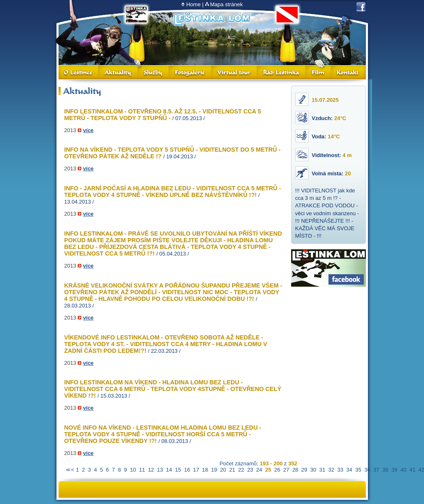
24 (259, 470)
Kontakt (348, 73)
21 (232, 470)
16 (187, 470)
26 (277, 470)
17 (196, 470)
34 (349, 470)
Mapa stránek (227, 4)
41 (412, 470)
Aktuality (118, 73)
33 (340, 470)
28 (295, 470)
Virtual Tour (234, 73)
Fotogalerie (190, 73)
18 (205, 470)
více (88, 130)
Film (318, 73)
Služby (153, 73)
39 (394, 470)
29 (304, 470)
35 (358, 470)
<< (67, 470)
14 (169, 470)
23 (250, 470)
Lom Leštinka (212, 19)
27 (286, 470)
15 (178, 470)
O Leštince (78, 73)
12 (151, 470)
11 (142, 470)
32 (331, 470)
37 (376, 470)
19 (214, 470)
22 (241, 470)
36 (367, 470)
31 (322, 470)
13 (160, 470)
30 (313, 470)
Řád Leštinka (281, 73)
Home (193, 4)
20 (223, 470)
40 (403, 470)
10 (133, 470)
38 (385, 470)
